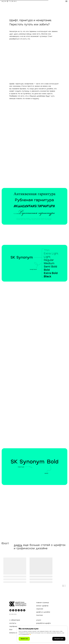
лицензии (40, 609)
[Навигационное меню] (66, 1)
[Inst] (24, 610)
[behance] (19, 610)
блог (11, 630)
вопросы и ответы (16, 633)
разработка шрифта (43, 623)
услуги (39, 620)
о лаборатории (15, 620)
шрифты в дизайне (43, 612)
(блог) (5, 543)
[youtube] (16, 610)
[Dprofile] (21, 610)
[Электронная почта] (10, 610)
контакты (13, 623)
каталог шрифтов (42, 606)
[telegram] (13, 610)
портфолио (13, 626)
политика (39, 615)
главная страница (42, 603)
